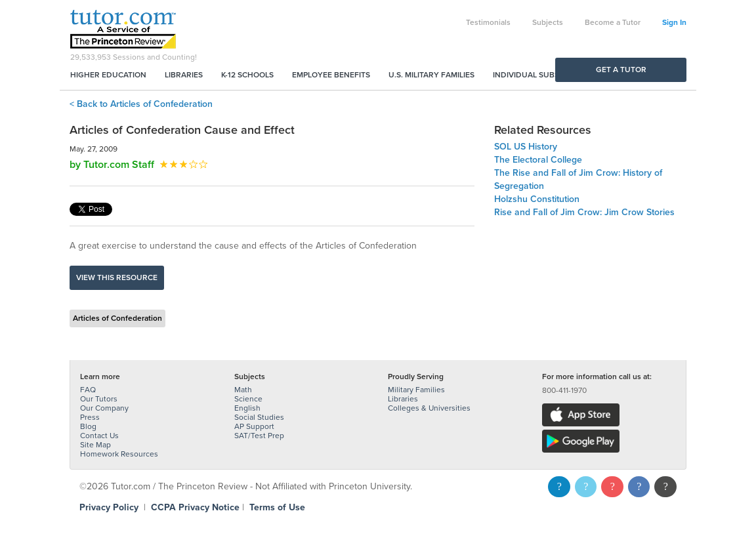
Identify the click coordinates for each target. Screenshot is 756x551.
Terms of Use (277, 507)
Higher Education (108, 75)
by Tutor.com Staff (112, 165)
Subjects (548, 22)
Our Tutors (99, 399)
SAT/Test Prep (259, 436)
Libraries (184, 75)
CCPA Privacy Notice (195, 507)
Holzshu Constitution (537, 199)
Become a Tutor (613, 22)
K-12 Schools (247, 75)
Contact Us (99, 436)
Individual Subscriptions (546, 75)
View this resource (117, 277)
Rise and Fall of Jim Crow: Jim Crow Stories (584, 212)
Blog (88, 426)
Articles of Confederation (117, 318)
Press (90, 417)
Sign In (674, 22)
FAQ (88, 390)
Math (243, 390)
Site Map (95, 445)
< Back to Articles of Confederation (141, 104)
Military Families (416, 390)
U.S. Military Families (431, 75)
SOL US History (526, 147)
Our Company (104, 408)
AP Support (254, 426)
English (247, 408)
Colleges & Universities (429, 408)
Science (248, 399)
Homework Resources (119, 454)
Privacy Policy (109, 507)
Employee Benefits (331, 75)
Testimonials (488, 22)
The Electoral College (538, 160)
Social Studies (259, 417)
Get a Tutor (621, 70)
